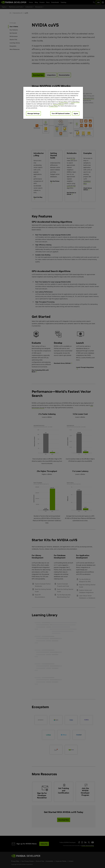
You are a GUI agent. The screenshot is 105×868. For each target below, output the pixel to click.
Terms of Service (58, 104)
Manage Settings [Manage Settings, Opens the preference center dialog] (33, 113)
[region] (53, 103)
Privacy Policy (63, 102)
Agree (76, 113)
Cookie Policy (75, 102)
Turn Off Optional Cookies (61, 113)
